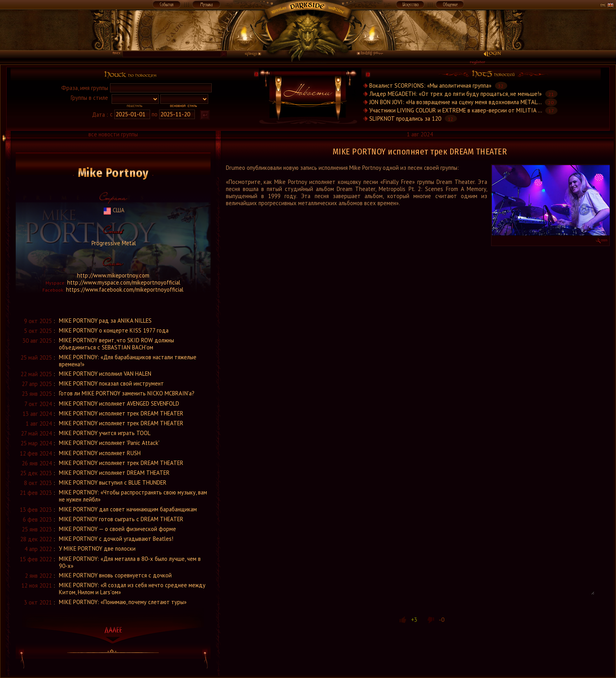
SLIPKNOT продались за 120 (405, 119)
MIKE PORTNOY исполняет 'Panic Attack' (109, 443)
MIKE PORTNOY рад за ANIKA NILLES (105, 321)
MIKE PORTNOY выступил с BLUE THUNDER (113, 482)
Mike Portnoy (113, 173)
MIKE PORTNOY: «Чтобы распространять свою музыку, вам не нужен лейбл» (133, 496)
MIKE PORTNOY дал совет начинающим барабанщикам (128, 509)
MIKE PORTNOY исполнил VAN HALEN (105, 374)
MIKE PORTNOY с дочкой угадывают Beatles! (116, 539)
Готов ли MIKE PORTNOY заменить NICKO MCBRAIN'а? (127, 393)
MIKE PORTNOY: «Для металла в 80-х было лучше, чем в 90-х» (130, 562)
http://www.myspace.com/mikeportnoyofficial (124, 282)
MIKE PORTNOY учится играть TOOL (105, 433)
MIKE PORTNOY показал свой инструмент (111, 383)
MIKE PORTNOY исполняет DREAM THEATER (114, 473)
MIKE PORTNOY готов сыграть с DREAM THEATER (121, 519)
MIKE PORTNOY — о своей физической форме (117, 529)
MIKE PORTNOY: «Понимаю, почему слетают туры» (123, 602)
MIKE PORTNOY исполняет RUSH (100, 453)
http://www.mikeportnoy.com (113, 275)
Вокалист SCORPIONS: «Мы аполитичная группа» (430, 85)
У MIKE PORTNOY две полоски (97, 548)
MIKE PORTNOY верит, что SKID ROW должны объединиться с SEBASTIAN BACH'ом (116, 344)
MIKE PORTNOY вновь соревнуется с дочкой (115, 575)
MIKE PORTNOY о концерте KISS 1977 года (114, 330)
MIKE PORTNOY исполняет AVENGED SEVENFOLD (119, 403)
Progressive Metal (113, 243)
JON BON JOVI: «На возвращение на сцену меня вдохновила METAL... (455, 102)
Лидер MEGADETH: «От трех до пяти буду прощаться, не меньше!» (456, 94)
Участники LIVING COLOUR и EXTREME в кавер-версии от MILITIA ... (456, 110)
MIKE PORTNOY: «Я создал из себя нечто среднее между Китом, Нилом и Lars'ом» (132, 589)
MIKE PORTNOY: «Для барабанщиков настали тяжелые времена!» (128, 361)
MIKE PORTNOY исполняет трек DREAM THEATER (121, 413)
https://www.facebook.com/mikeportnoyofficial (125, 289)
